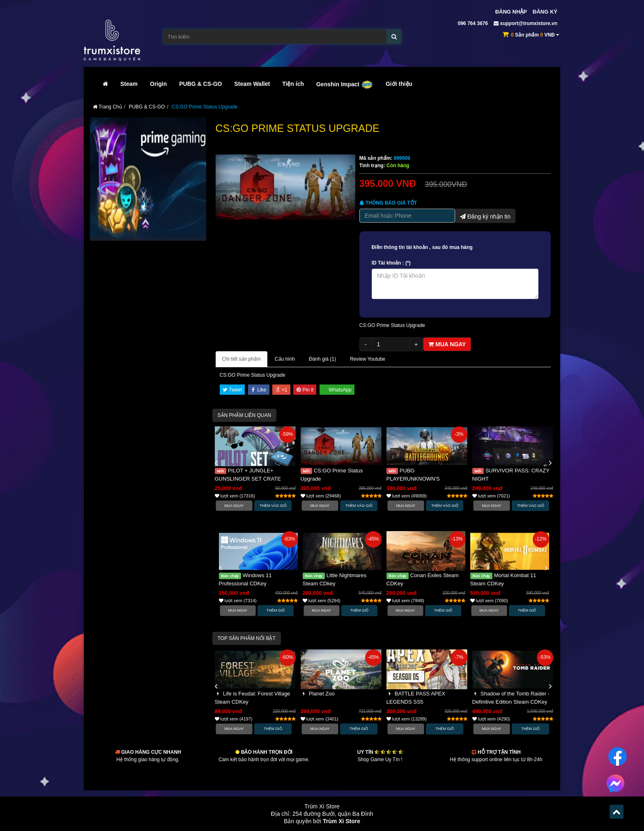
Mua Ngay (234, 506)
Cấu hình (285, 359)
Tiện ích (293, 84)
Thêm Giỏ (276, 610)
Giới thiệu (399, 84)
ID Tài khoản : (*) (391, 263)
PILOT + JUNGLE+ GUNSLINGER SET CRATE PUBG (248, 479)
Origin (158, 84)
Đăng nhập (511, 12)
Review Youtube (368, 359)
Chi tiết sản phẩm (241, 359)
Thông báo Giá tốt (388, 203)
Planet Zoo (318, 694)
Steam (129, 84)
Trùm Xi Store (342, 821)
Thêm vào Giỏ (273, 506)
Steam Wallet (252, 84)
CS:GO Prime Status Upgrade (205, 107)
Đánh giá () (322, 359)
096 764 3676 (472, 23)
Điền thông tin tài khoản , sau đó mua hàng (422, 247)
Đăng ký (545, 12)
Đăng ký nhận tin (485, 216)
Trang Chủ (107, 107)
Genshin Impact (345, 84)
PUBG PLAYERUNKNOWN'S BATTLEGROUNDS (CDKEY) (422, 479)
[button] (216, 463)
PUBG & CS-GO (200, 84)
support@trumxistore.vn (526, 23)
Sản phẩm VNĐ (535, 35)
